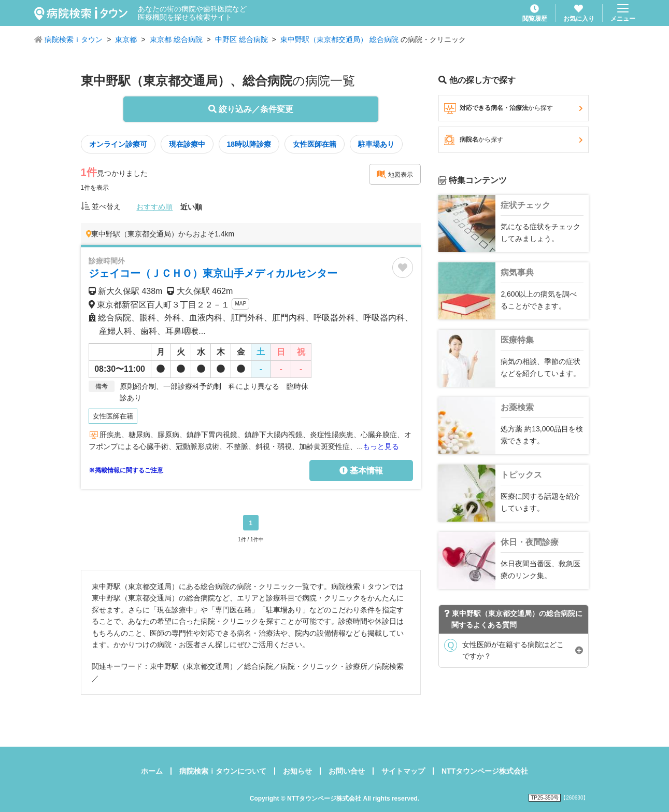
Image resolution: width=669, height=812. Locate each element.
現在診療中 (187, 144)
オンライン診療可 (118, 144)
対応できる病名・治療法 (513, 108)
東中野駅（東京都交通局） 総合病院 (339, 39)
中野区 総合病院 (241, 39)
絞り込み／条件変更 (251, 109)
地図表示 (395, 174)
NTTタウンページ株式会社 (485, 771)
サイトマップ (403, 771)
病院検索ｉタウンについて (223, 771)
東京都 (126, 39)
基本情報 (361, 471)
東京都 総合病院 (176, 39)
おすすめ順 (154, 207)
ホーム (152, 771)
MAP (240, 304)
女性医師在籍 (315, 144)
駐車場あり (376, 144)
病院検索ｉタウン (74, 39)
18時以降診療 (249, 144)
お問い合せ (347, 771)
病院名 (513, 140)
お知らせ (297, 771)
